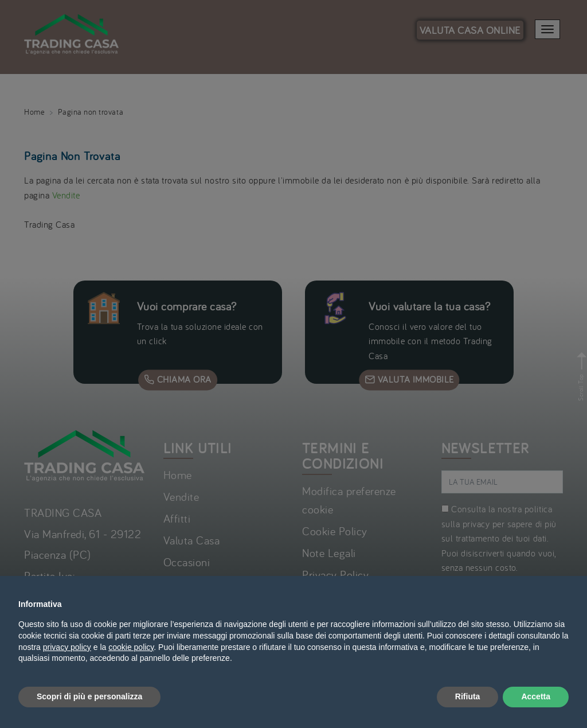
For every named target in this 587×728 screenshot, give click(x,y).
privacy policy (67, 647)
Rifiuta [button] (468, 696)
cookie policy (131, 647)
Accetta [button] (536, 696)
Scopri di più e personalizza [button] (89, 696)
